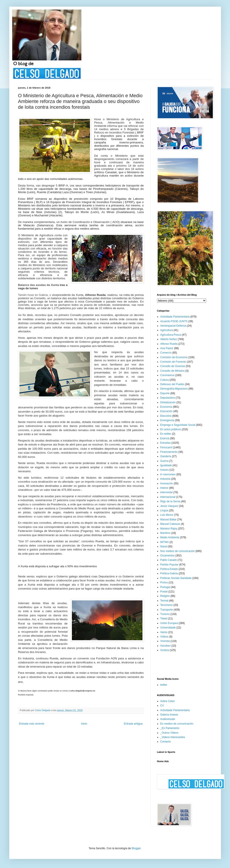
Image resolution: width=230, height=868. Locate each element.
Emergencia (167, 420)
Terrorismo (167, 605)
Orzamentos (167, 556)
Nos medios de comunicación (178, 551)
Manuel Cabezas (170, 524)
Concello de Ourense (173, 366)
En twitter (166, 434)
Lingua (164, 510)
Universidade (168, 628)
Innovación (167, 483)
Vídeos (164, 637)
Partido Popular (169, 565)
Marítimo (165, 533)
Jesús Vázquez (169, 506)
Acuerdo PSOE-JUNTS (174, 321)
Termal (164, 601)
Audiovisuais (168, 719)
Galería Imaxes (169, 715)
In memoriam (168, 474)
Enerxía (165, 438)
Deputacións (168, 398)
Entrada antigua (133, 724)
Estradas (165, 443)
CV (162, 706)
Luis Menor (167, 515)
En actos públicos (171, 429)
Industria (165, 479)
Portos (164, 582)
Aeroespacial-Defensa (173, 326)
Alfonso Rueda (169, 344)
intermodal (166, 492)
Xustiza (165, 650)
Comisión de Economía (174, 357)
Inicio (84, 724)
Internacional (168, 497)
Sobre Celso (168, 701)
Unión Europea (169, 623)
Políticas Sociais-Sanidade (176, 578)
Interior (164, 488)
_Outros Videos (169, 733)
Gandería (166, 456)
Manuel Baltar (168, 520)
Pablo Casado (169, 560)
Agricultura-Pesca (171, 335)
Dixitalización (168, 402)
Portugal (165, 587)
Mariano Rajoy (169, 529)
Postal (164, 592)
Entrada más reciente (32, 724)
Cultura (165, 380)
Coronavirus (167, 375)
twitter (164, 685)
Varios (164, 632)
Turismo (165, 614)
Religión (165, 596)
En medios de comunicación (177, 724)
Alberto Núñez (169, 339)
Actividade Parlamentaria (175, 317)
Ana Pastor (167, 348)
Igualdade (166, 465)
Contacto (166, 742)
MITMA (165, 542)
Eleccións (166, 416)
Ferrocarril (166, 447)
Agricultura (167, 330)
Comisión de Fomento (173, 362)
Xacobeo (165, 646)
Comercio (166, 353)
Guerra (164, 461)
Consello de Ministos (173, 371)
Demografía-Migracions (174, 389)
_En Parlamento (170, 728)
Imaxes (165, 470)
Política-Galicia (169, 573)
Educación (166, 411)
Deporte (165, 393)
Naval (164, 546)
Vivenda (165, 641)
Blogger (136, 848)
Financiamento (169, 452)
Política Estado (169, 569)
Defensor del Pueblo (172, 384)
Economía (166, 407)
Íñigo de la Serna (170, 501)
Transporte (167, 610)
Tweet (164, 619)
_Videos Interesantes (173, 737)
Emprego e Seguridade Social (178, 425)
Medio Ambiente (170, 537)
